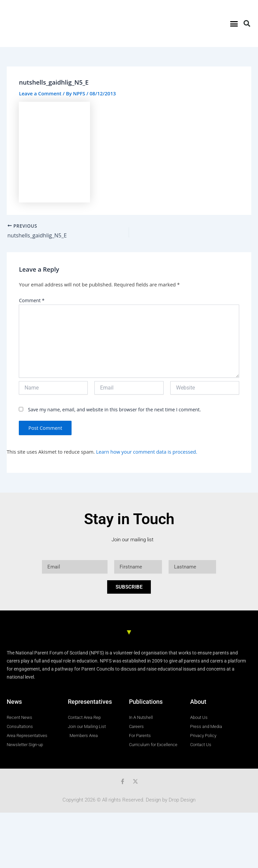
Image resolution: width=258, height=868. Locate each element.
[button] (234, 24)
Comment (32, 300)
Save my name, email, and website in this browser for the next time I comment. (114, 409)
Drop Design (182, 800)
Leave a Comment (40, 93)
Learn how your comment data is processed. (147, 452)
